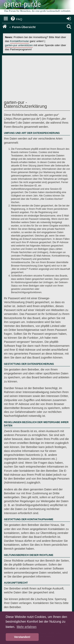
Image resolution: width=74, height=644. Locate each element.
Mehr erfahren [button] (27, 627)
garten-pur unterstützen (19, 45)
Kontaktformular (20, 41)
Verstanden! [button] (22, 637)
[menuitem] (16, 19)
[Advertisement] (39, 79)
